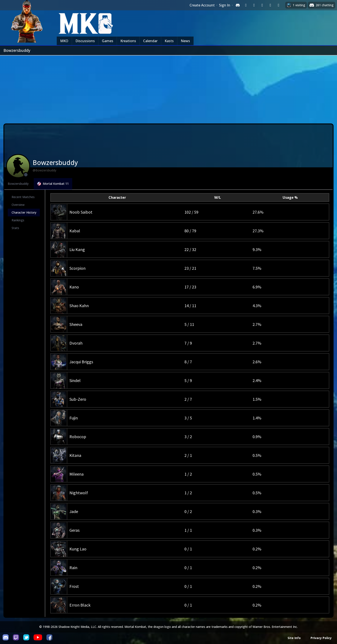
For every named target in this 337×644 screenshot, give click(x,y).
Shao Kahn (79, 306)
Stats (15, 228)
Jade (74, 511)
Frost (74, 586)
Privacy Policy (321, 638)
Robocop (78, 437)
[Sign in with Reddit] (262, 5)
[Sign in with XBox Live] (279, 5)
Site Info (294, 638)
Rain (73, 568)
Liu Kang (77, 249)
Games (108, 41)
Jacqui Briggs (81, 362)
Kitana (75, 455)
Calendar (150, 41)
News (185, 41)
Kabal (75, 231)
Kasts (169, 41)
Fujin (74, 418)
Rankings (18, 220)
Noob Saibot (81, 212)
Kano (74, 287)
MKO (64, 41)
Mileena (77, 474)
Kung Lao (78, 549)
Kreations (128, 41)
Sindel (75, 380)
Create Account (202, 5)
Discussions (85, 41)
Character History (24, 212)
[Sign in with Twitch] (246, 5)
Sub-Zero (78, 399)
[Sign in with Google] (254, 5)
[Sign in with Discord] (238, 5)
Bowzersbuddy (18, 184)
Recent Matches (23, 197)
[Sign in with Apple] (270, 5)
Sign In (225, 5)
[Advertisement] (168, 88)
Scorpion (77, 268)
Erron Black (80, 605)
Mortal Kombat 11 (53, 184)
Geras (74, 530)
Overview (18, 205)
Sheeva (76, 324)
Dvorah (76, 343)
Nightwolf (79, 493)
